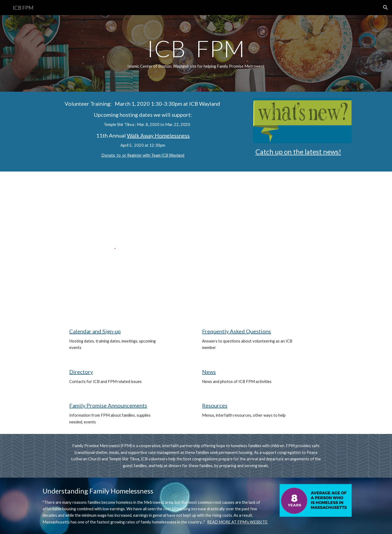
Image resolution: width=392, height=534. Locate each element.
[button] (386, 8)
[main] (196, 53)
